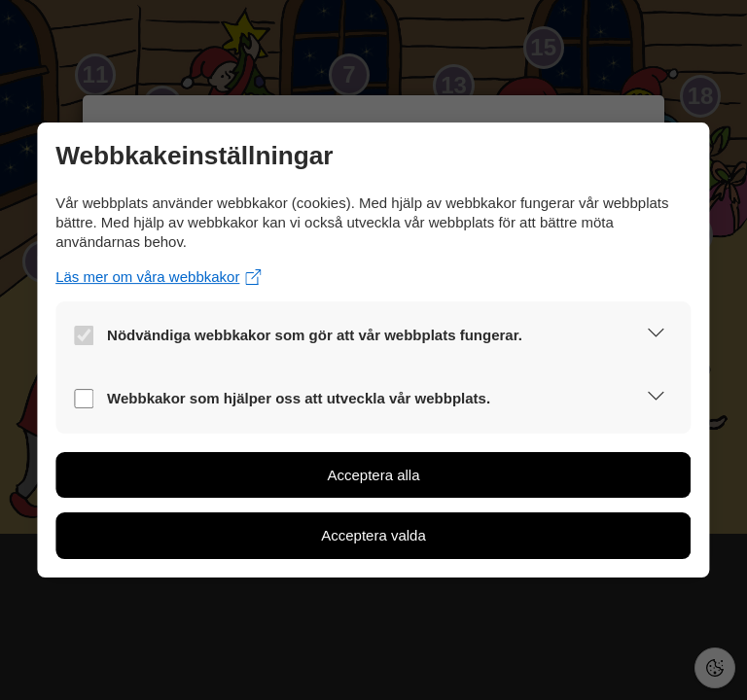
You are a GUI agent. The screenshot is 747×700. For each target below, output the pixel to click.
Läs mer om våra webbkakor (158, 277)
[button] (656, 336)
